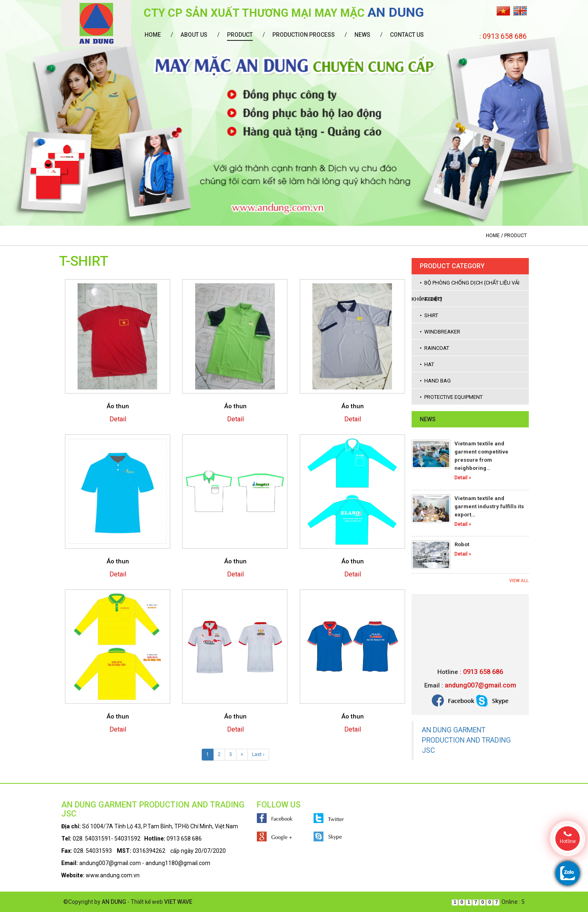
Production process (304, 35)
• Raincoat (434, 348)
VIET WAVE (178, 902)
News (362, 35)
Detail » (463, 478)
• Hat (427, 364)
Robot (462, 544)
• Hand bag (435, 381)
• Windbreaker (440, 332)
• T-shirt (431, 299)
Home (153, 35)
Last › (258, 754)
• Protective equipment (451, 397)
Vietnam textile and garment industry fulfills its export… (489, 506)
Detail (118, 419)
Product (240, 35)
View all (519, 581)
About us (194, 35)
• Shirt (429, 315)
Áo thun (118, 406)
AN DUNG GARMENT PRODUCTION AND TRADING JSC (466, 740)
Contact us (407, 35)
